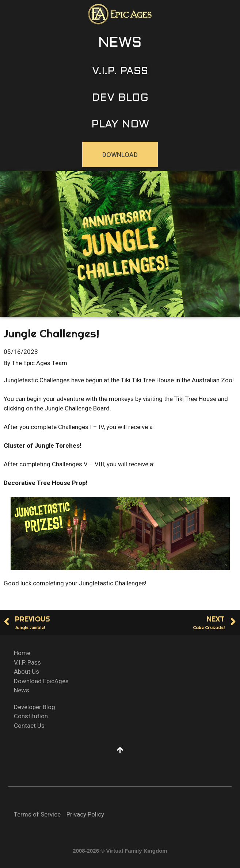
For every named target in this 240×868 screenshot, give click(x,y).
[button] (120, 43)
